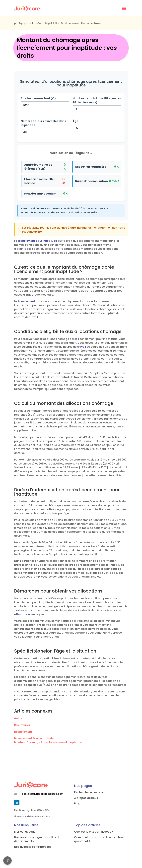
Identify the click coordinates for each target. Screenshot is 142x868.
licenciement (26, 301)
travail (81, 347)
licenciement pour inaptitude (37, 241)
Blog (77, 803)
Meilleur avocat (25, 832)
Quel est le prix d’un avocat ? (94, 832)
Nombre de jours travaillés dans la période (43, 123)
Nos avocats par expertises (33, 847)
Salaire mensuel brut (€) (38, 98)
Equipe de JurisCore (31, 23)
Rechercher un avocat (89, 792)
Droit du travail (70, 23)
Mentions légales (24, 810)
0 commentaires (91, 23)
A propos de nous (86, 798)
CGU (48, 810)
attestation (22, 614)
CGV (40, 810)
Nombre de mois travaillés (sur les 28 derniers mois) (97, 100)
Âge (75, 121)
